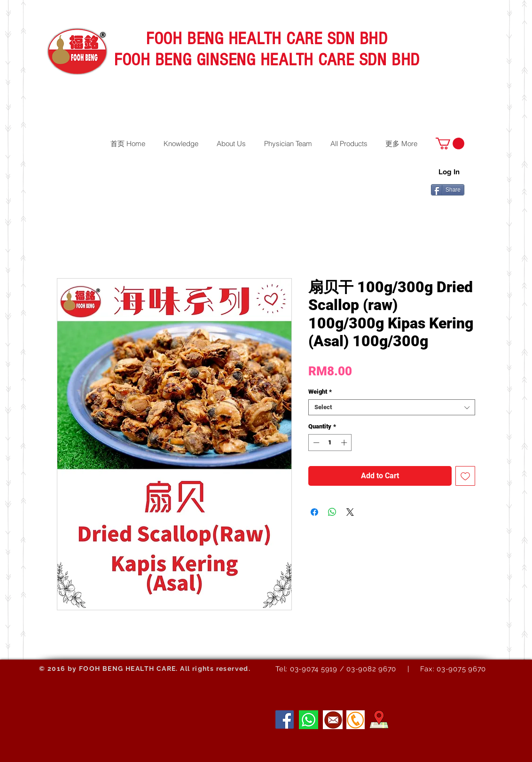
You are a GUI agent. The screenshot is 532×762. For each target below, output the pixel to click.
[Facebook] (285, 719)
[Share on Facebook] (314, 512)
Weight (320, 392)
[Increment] (345, 443)
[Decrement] (315, 443)
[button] (450, 144)
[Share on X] (350, 512)
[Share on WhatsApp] (332, 512)
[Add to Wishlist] (465, 476)
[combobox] (392, 407)
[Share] (448, 190)
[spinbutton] (330, 443)
